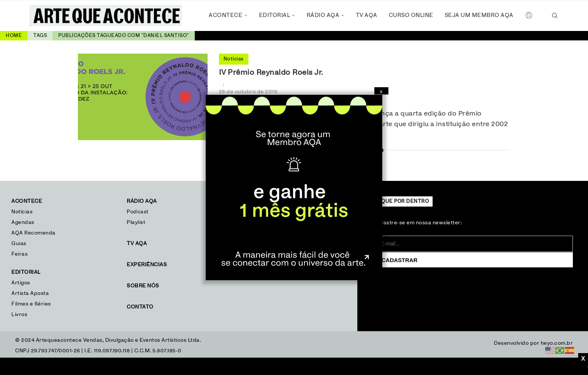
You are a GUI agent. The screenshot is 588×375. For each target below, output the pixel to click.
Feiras (19, 254)
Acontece (226, 15)
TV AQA (367, 15)
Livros (19, 315)
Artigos (21, 283)
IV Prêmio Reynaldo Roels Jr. (271, 73)
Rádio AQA (323, 15)
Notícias (23, 212)
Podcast (138, 212)
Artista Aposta (30, 293)
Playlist (136, 222)
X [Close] (381, 92)
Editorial (275, 15)
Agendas (23, 222)
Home (14, 36)
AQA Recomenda (33, 233)
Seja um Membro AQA (479, 15)
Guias (19, 244)
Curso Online (411, 15)
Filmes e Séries (31, 304)
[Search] (555, 15)
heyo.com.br (557, 343)
